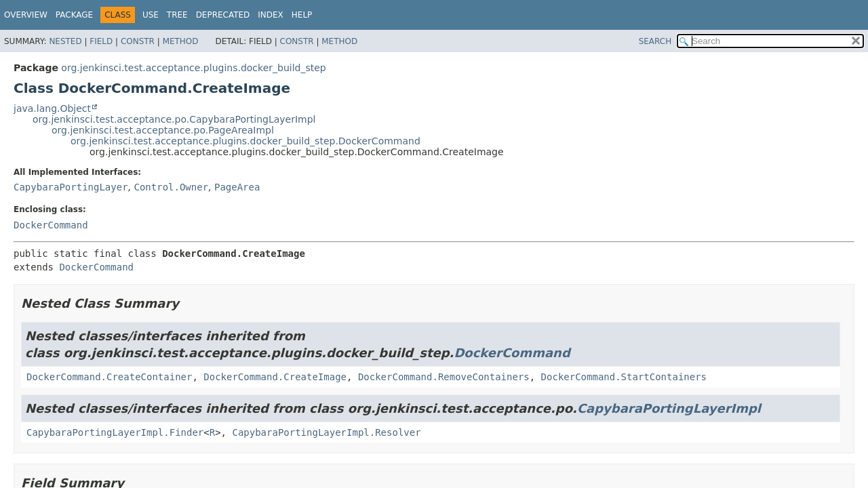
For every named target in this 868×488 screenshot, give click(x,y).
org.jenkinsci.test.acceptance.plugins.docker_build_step (193, 68)
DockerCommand (51, 225)
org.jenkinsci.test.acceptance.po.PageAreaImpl (163, 130)
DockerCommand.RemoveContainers (444, 377)
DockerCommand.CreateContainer (109, 377)
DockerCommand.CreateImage (275, 377)
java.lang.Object (52, 108)
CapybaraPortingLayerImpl (669, 408)
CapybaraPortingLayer (71, 187)
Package (74, 15)
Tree (177, 15)
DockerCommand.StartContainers (624, 377)
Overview (26, 15)
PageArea (237, 187)
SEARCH (655, 41)
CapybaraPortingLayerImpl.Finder (115, 432)
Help (302, 15)
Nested (65, 41)
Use (151, 15)
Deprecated (223, 15)
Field (101, 41)
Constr (138, 41)
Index (271, 15)
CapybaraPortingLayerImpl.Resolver (326, 432)
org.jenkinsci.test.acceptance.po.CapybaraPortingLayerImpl (174, 119)
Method (181, 41)
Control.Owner (171, 187)
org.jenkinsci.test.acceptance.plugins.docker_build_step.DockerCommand (245, 141)
